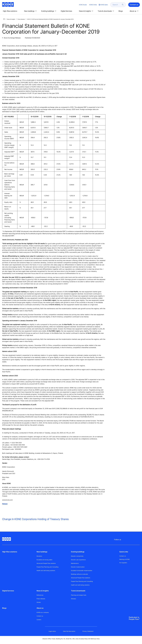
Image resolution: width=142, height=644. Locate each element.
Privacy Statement (88, 631)
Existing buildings (78, 552)
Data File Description (69, 631)
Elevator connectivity (77, 556)
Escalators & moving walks (44, 560)
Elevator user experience (78, 560)
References (40, 595)
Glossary (74, 599)
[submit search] (123, 5)
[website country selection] (103, 5)
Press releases (21, 19)
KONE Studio (83, 5)
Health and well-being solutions (46, 571)
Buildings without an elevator (80, 574)
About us (40, 608)
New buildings (42, 552)
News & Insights (11, 19)
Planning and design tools (79, 595)
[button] (12, 11)
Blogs (4, 608)
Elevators (39, 556)
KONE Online (93, 5)
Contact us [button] (134, 5)
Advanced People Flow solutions (46, 563)
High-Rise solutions (10, 552)
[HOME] (4, 19)
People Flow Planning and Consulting (47, 567)
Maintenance (75, 563)
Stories (39, 602)
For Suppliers (123, 563)
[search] (117, 5)
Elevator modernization (78, 567)
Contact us (40, 616)
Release (5, 504)
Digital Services (8, 591)
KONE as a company (43, 612)
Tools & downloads (78, 591)
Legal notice (52, 631)
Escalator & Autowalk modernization (82, 571)
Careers (39, 620)
